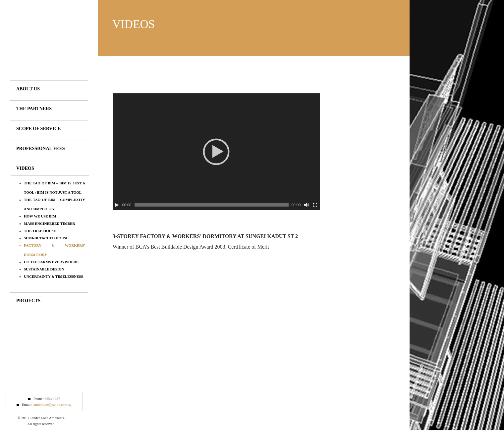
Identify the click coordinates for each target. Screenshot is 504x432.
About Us (28, 89)
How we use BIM (40, 216)
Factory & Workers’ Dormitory (55, 250)
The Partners (34, 109)
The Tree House (40, 231)
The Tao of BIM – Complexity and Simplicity (55, 204)
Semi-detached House (46, 238)
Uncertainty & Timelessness (54, 276)
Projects (28, 301)
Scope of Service (38, 129)
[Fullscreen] (315, 205)
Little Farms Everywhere (51, 262)
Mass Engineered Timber (49, 223)
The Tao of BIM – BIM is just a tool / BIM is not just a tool (55, 188)
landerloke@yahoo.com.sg (52, 405)
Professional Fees (41, 148)
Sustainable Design (44, 269)
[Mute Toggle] (307, 205)
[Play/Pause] (117, 205)
